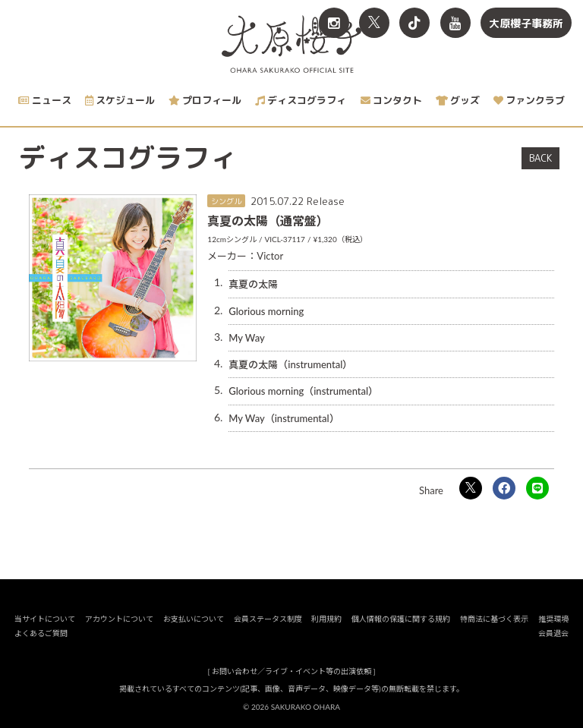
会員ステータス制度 (268, 619)
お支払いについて (194, 619)
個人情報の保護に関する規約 (401, 619)
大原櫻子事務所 (526, 23)
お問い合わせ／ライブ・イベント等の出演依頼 (291, 671)
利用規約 (326, 619)
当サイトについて (45, 619)
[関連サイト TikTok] (414, 23)
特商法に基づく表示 (494, 619)
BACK (540, 158)
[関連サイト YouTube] (455, 23)
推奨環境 (553, 619)
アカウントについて (119, 619)
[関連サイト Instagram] (334, 23)
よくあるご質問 (41, 633)
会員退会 (553, 633)
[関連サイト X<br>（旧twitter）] (374, 23)
